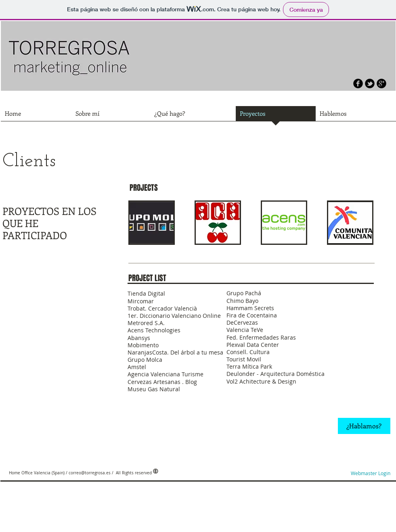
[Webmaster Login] (371, 474)
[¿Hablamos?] (364, 426)
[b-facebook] (358, 83)
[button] (152, 223)
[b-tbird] (370, 83)
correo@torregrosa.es (90, 473)
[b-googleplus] (381, 83)
